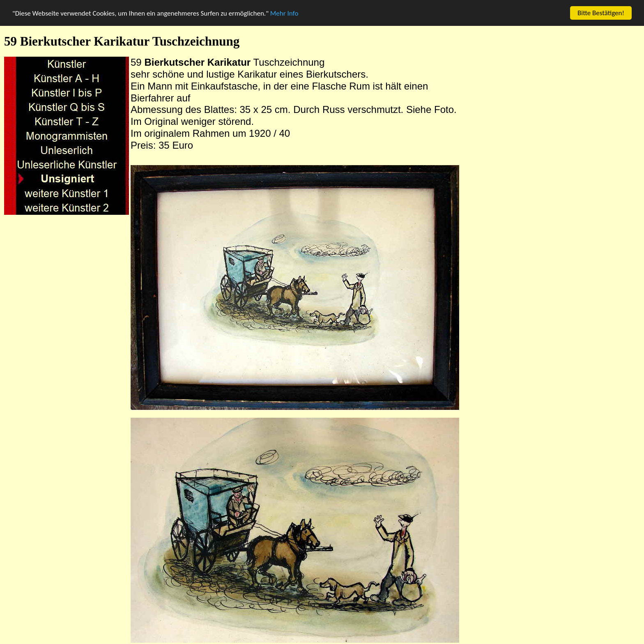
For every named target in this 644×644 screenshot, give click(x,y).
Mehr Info (284, 13)
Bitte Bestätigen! (601, 13)
